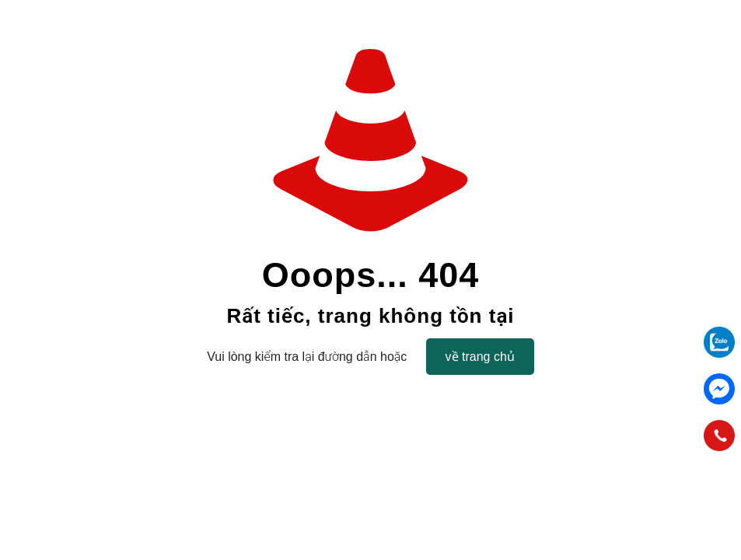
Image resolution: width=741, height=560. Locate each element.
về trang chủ (480, 357)
